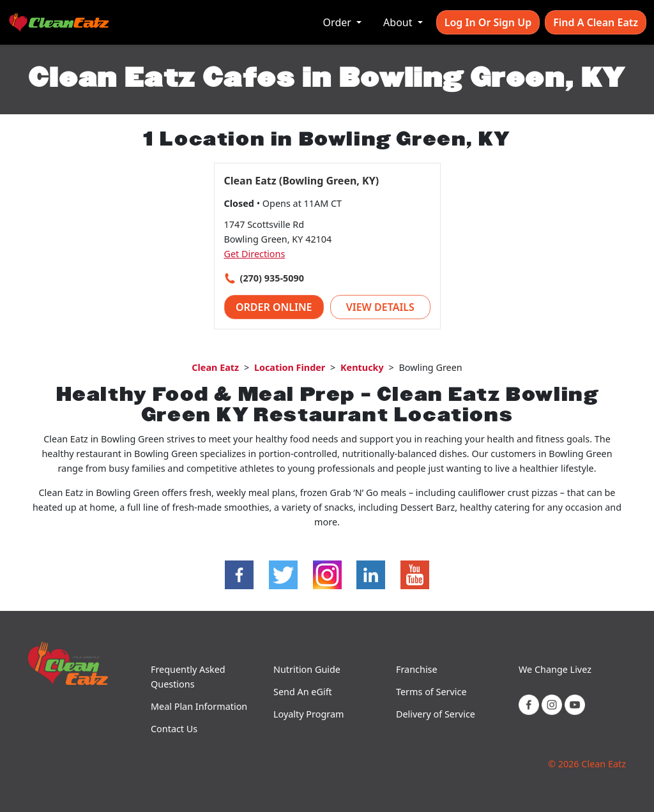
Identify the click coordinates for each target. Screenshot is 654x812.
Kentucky (362, 367)
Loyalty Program (308, 714)
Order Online (274, 307)
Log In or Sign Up (488, 22)
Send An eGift (303, 692)
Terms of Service (431, 692)
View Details (380, 307)
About (399, 22)
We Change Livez (555, 669)
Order (338, 22)
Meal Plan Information (199, 706)
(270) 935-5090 (272, 278)
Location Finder (290, 367)
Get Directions (255, 254)
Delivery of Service (436, 714)
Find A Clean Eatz (596, 22)
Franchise (417, 669)
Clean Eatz (215, 367)
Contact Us (174, 729)
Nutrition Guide (307, 669)
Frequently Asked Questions (188, 677)
